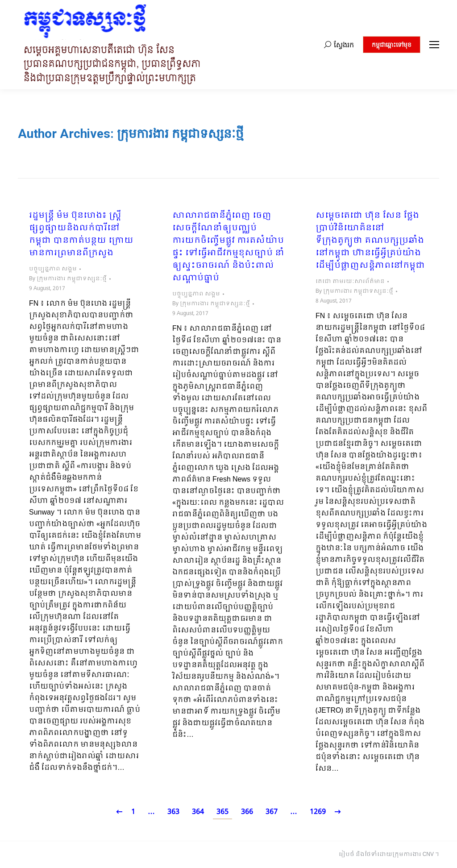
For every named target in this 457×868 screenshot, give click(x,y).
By (68, 279)
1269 (318, 812)
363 (173, 812)
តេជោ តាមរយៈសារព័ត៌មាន (350, 282)
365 (222, 812)
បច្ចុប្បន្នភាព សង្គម (53, 269)
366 (247, 812)
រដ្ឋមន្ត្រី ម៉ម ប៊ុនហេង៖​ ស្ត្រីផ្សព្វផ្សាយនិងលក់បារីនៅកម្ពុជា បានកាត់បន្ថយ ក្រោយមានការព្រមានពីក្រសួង (81, 235)
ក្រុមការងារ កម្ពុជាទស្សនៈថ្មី (180, 134)
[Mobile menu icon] (434, 45)
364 (198, 812)
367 (272, 812)
